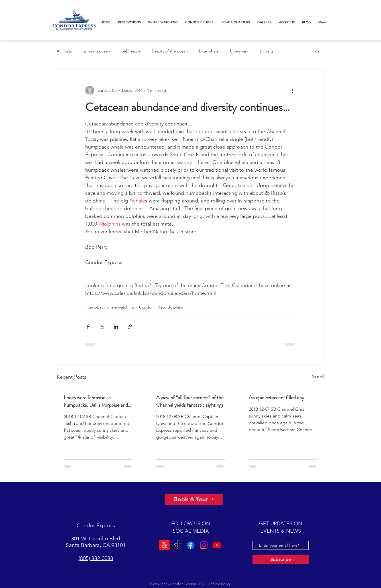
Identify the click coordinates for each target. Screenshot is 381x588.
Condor (146, 307)
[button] (317, 51)
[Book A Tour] (194, 499)
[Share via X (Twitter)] (102, 327)
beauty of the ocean (170, 51)
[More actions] (293, 90)
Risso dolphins (170, 307)
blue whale (209, 51)
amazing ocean (97, 51)
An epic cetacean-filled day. (277, 398)
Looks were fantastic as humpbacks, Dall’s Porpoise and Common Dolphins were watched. (98, 401)
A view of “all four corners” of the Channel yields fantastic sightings (190, 401)
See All (318, 376)
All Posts (64, 51)
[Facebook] (191, 545)
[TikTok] (178, 545)
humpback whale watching (110, 307)
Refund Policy (220, 584)
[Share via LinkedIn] (116, 327)
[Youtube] (217, 545)
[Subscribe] (281, 560)
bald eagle (131, 51)
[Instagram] (204, 545)
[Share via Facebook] (88, 327)
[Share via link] (130, 327)
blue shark (239, 51)
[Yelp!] (164, 545)
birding (266, 51)
